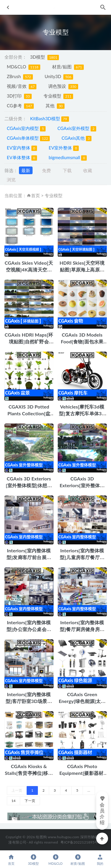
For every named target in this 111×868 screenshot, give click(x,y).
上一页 (17, 790)
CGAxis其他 (77, 138)
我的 (100, 860)
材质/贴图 (68, 67)
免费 (46, 170)
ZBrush (20, 77)
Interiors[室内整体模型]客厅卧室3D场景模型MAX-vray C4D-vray (29, 701)
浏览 (11, 179)
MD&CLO (24, 67)
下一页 (30, 801)
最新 (26, 170)
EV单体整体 (22, 158)
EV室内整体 (22, 148)
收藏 (88, 170)
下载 (67, 170)
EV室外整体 (64, 148)
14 (14, 801)
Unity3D (59, 77)
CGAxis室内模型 (26, 129)
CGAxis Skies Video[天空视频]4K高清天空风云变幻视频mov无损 (29, 270)
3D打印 (19, 96)
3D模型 (45, 57)
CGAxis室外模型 (77, 129)
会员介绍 (102, 810)
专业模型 (58, 96)
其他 (55, 106)
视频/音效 (22, 86)
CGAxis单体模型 (28, 138)
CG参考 (20, 106)
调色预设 (63, 86)
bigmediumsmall (68, 158)
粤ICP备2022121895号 (79, 842)
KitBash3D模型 (50, 119)
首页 (36, 195)
